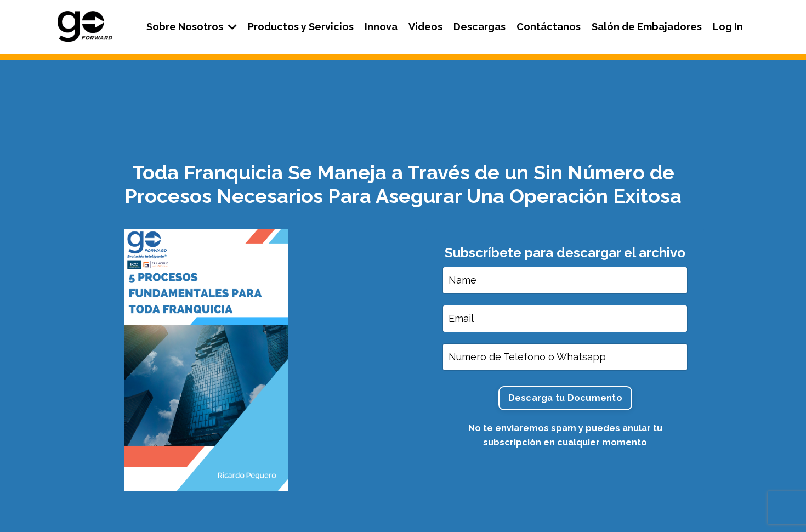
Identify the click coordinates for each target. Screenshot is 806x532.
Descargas (479, 27)
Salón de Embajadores (647, 27)
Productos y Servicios (301, 27)
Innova (381, 27)
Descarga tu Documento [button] (565, 398)
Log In (728, 27)
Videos (425, 27)
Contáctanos (549, 27)
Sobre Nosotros (192, 27)
